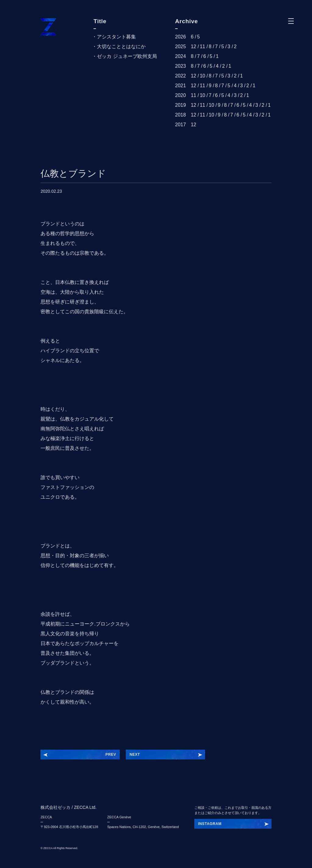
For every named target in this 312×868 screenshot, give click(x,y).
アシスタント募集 (116, 37)
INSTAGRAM (210, 824)
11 (203, 47)
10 (203, 76)
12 (193, 47)
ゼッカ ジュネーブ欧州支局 (127, 56)
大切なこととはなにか (121, 47)
